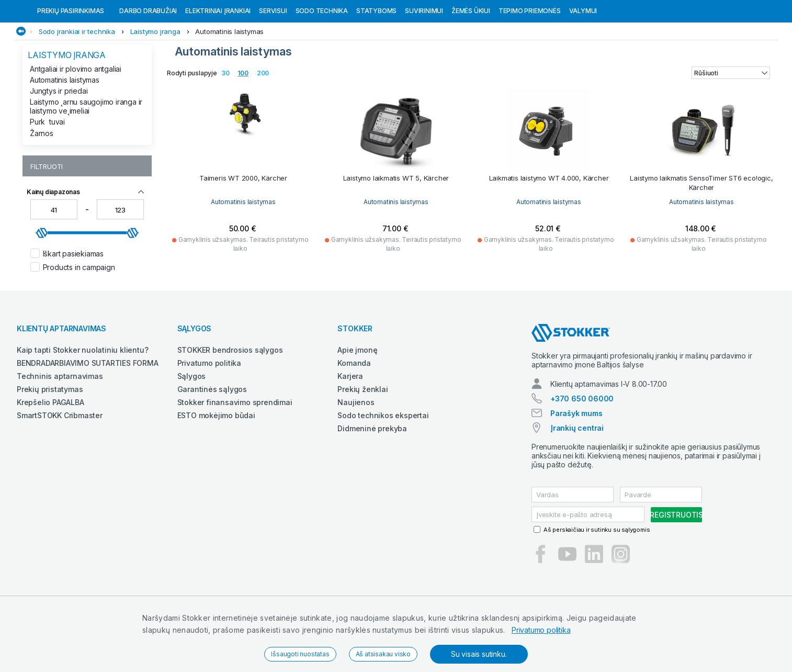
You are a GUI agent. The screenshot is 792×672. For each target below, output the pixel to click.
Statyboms (376, 65)
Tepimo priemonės (530, 65)
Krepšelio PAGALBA (50, 456)
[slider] (42, 287)
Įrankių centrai (577, 482)
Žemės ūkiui (471, 65)
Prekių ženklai (363, 443)
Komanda (354, 417)
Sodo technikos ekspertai (383, 469)
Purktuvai (47, 176)
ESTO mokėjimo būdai (216, 469)
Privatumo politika (541, 630)
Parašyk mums (576, 467)
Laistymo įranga (155, 85)
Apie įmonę (357, 404)
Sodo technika (322, 65)
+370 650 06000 (582, 452)
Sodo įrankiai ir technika (77, 85)
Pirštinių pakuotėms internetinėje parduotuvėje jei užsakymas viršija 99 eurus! (184, 10)
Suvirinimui (424, 65)
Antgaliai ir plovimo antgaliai (76, 123)
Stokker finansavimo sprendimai (235, 456)
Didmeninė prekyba (372, 482)
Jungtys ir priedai (59, 145)
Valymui (583, 65)
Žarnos (42, 187)
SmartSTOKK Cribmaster (60, 469)
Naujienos (356, 456)
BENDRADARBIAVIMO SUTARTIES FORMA (88, 417)
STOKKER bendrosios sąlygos (230, 404)
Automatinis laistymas (229, 85)
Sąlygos (192, 430)
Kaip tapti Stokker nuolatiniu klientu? (82, 404)
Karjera (350, 430)
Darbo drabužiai (148, 65)
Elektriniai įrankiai (218, 65)
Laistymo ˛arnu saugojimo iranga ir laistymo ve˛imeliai (86, 160)
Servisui (273, 65)
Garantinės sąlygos (212, 443)
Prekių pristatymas (50, 443)
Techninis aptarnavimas (60, 430)
